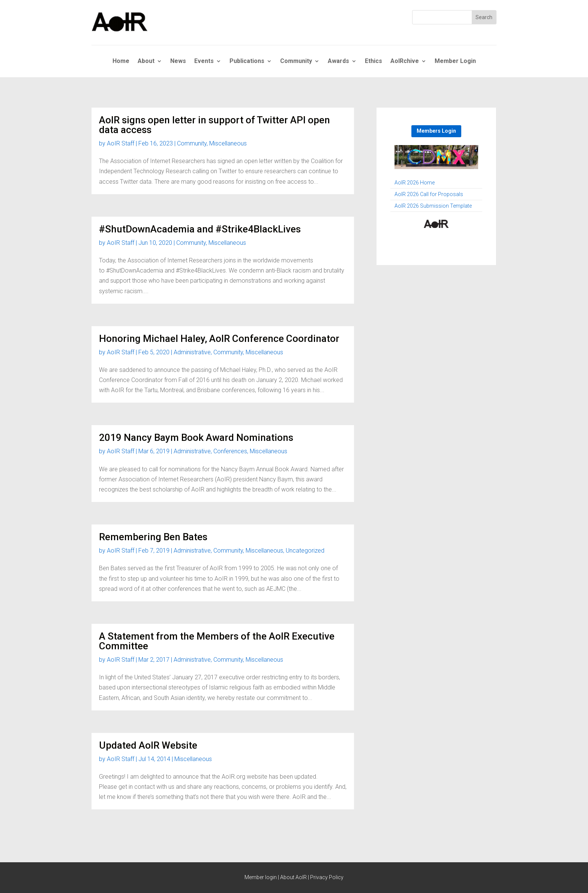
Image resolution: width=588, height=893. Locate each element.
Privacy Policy (327, 877)
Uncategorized (305, 551)
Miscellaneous (228, 143)
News (178, 61)
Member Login (455, 61)
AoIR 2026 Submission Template (433, 206)
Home (121, 61)
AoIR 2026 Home (415, 183)
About (146, 61)
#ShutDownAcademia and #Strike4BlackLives (200, 229)
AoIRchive (405, 61)
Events (204, 61)
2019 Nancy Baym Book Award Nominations (196, 438)
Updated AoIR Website (148, 745)
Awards (338, 61)
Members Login (436, 131)
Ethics (373, 61)
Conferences (230, 451)
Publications (247, 61)
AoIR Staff (121, 143)
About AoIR (293, 877)
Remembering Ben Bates (153, 537)
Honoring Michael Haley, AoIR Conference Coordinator (219, 339)
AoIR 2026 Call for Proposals (429, 194)
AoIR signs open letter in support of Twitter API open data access (214, 125)
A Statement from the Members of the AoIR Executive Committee (217, 641)
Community (296, 61)
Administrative (192, 352)
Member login (261, 877)
